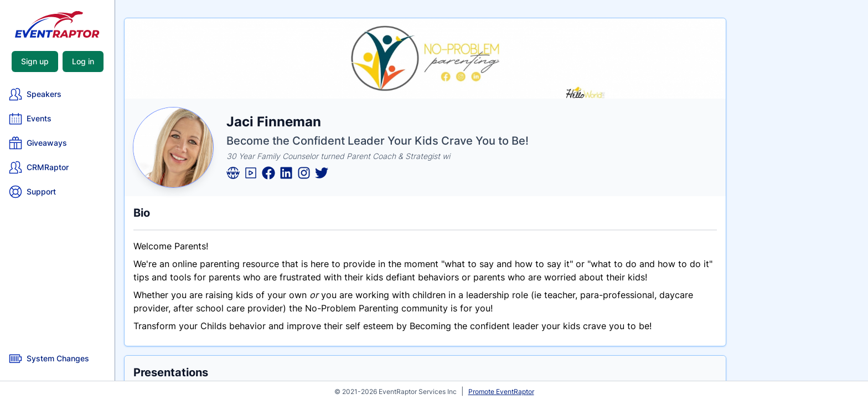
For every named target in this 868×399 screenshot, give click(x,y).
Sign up (35, 61)
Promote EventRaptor (501, 392)
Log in (83, 61)
